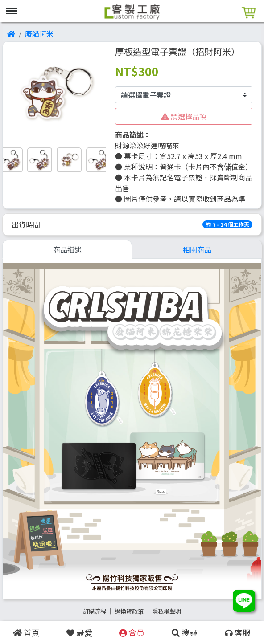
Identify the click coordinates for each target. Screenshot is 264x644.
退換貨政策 (129, 611)
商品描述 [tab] (67, 249)
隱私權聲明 (167, 611)
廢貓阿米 (39, 33)
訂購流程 (95, 611)
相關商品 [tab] (197, 249)
